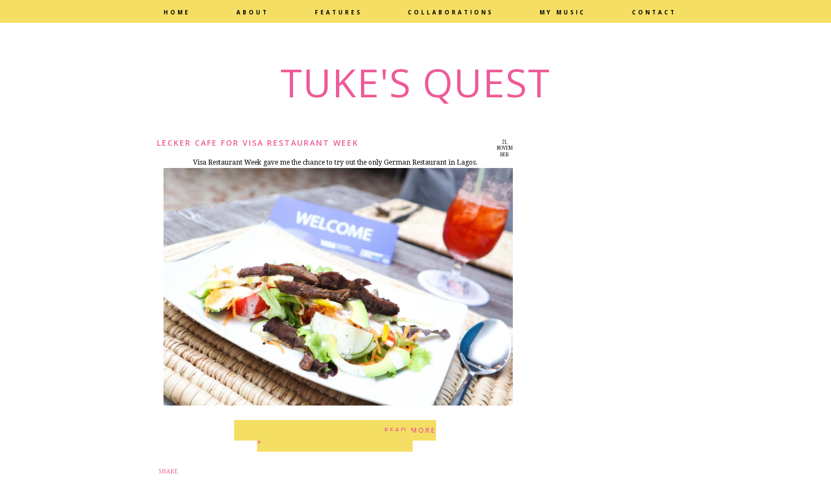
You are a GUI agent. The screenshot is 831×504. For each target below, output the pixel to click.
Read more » (347, 436)
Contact (654, 12)
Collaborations (451, 12)
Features (338, 12)
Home (177, 12)
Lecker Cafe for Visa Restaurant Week (258, 143)
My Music (563, 12)
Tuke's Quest (415, 82)
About (253, 12)
